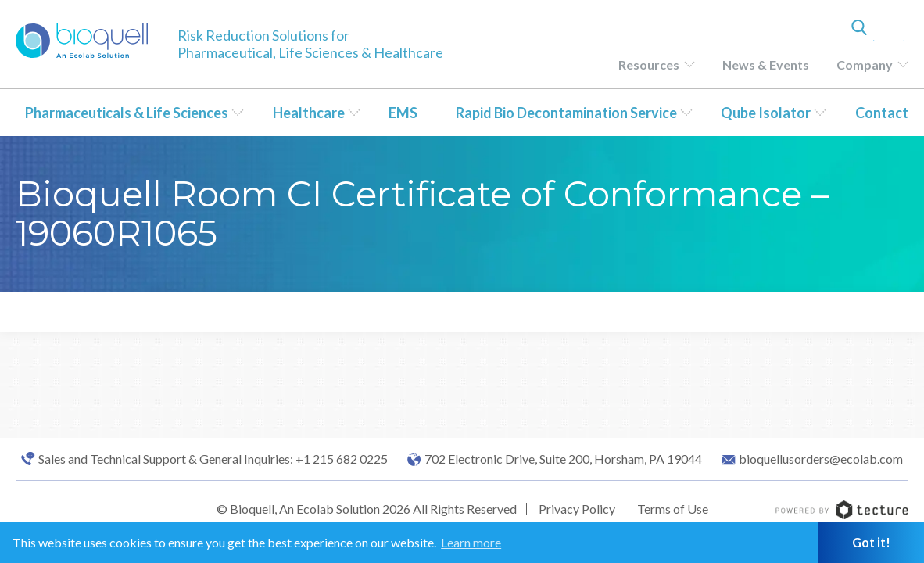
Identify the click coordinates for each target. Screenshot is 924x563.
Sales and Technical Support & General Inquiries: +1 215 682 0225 (213, 459)
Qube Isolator (766, 113)
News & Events (766, 65)
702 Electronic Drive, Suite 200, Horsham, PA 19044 (563, 459)
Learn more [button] (471, 542)
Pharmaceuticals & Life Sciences (127, 113)
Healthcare (309, 113)
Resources (649, 65)
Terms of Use (673, 509)
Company (865, 65)
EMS (403, 113)
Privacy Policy (577, 509)
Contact (882, 113)
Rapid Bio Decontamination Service (566, 113)
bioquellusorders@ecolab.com (821, 459)
